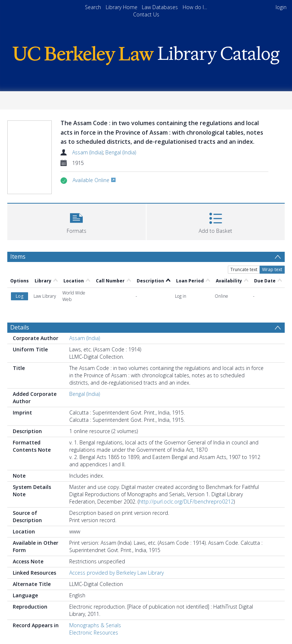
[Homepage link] (146, 54)
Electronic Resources (94, 633)
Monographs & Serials (95, 625)
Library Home (122, 7)
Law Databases (160, 7)
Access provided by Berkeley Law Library (116, 573)
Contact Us (146, 14)
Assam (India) (87, 152)
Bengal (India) (121, 152)
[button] (77, 221)
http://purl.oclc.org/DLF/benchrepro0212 (186, 502)
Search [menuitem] (93, 7)
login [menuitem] (281, 7)
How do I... (195, 7)
